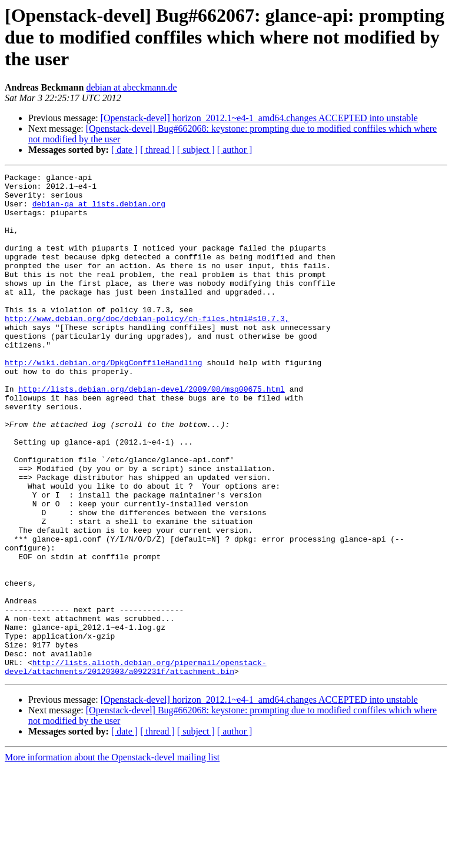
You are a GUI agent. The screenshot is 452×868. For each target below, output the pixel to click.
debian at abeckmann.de (131, 87)
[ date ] (124, 150)
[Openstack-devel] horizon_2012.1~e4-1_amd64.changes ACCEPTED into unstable (259, 118)
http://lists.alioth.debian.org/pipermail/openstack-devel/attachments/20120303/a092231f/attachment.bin (136, 766)
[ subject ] (196, 150)
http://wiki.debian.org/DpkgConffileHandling (103, 401)
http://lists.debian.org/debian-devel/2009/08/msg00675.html (151, 433)
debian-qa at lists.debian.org (99, 211)
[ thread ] (157, 150)
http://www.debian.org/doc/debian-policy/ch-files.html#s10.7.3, (147, 348)
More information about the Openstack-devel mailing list (112, 858)
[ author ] (235, 150)
